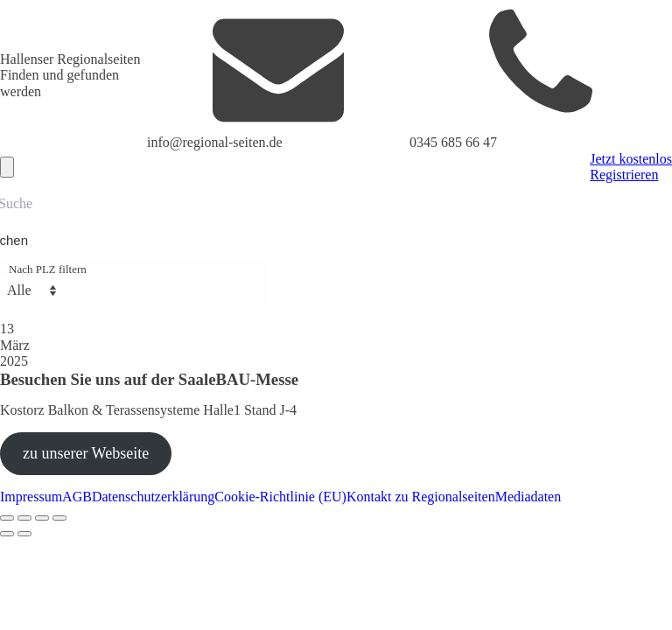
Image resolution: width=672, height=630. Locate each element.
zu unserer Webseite (86, 453)
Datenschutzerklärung (153, 497)
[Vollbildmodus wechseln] (24, 518)
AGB (77, 497)
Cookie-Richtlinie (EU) (280, 497)
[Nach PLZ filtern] (31, 290)
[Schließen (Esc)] (59, 518)
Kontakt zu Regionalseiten (421, 497)
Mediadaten (528, 497)
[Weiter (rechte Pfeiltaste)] (24, 534)
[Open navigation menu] (7, 167)
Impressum (31, 497)
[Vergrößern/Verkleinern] (7, 518)
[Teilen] (42, 518)
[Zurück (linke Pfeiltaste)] (7, 534)
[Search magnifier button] (19, 241)
